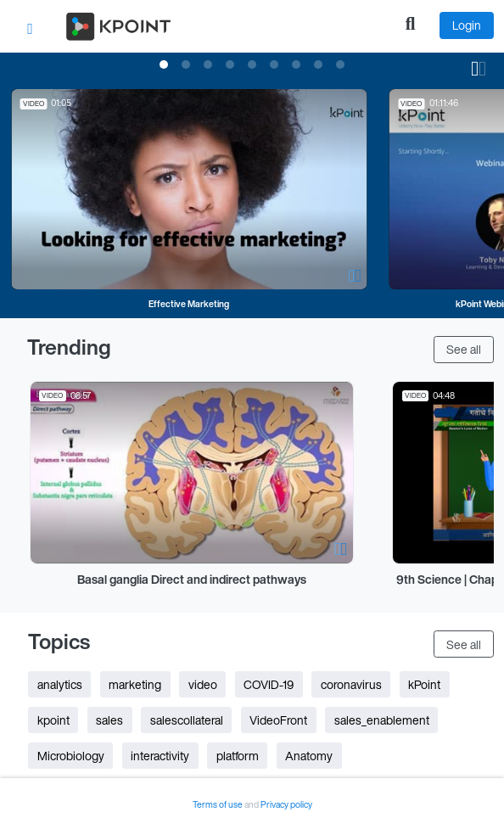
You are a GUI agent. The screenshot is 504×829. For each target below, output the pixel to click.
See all (464, 349)
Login (467, 25)
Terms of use (218, 804)
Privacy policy (286, 804)
